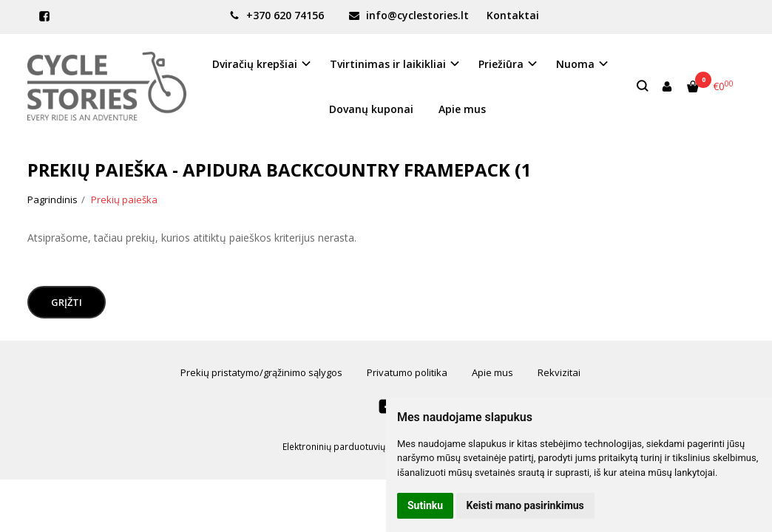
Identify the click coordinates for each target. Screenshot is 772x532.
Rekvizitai (559, 372)
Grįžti (67, 302)
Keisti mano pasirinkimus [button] (525, 505)
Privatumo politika (407, 372)
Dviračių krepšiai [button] (255, 64)
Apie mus (462, 109)
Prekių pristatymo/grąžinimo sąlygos (261, 372)
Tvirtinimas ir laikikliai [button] (388, 64)
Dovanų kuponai (371, 109)
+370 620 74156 (277, 15)
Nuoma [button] (575, 64)
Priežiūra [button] (501, 64)
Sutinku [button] (425, 505)
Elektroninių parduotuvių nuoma (350, 447)
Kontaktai (513, 15)
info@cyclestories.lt (409, 15)
